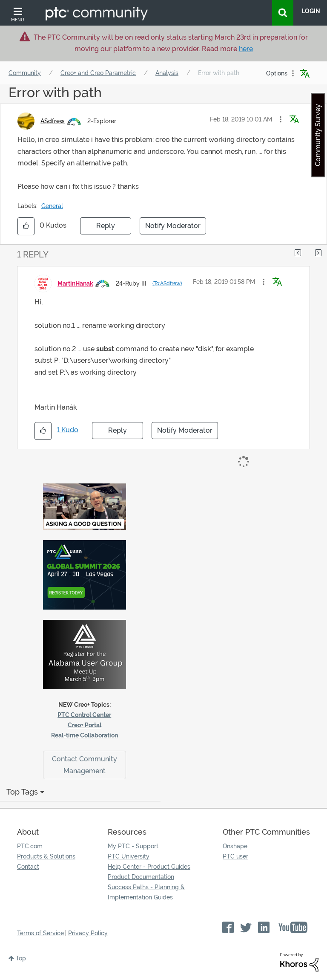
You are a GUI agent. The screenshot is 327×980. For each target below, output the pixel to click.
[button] (281, 119)
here (246, 49)
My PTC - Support (133, 846)
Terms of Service (40, 933)
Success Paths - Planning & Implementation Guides (146, 892)
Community (25, 73)
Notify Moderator (173, 226)
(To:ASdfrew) (167, 283)
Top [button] (21, 958)
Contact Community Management (85, 765)
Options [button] (277, 73)
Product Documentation (141, 877)
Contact (28, 867)
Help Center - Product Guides (149, 867)
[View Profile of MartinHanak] (75, 283)
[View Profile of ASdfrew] (53, 121)
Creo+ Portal (85, 725)
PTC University (129, 856)
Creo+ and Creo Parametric (98, 73)
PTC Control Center (84, 715)
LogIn (311, 11)
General (52, 206)
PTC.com (30, 846)
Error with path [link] (219, 73)
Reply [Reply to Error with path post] (106, 226)
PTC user (235, 856)
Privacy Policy (88, 933)
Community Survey (318, 135)
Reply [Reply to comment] (118, 430)
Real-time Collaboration (85, 735)
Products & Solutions (46, 856)
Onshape (235, 846)
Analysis (167, 73)
